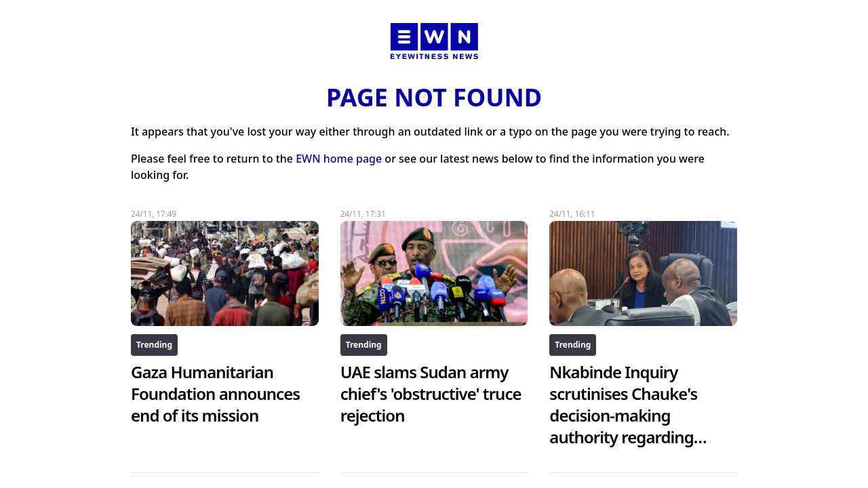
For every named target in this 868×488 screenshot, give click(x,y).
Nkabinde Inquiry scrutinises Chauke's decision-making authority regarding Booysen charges (628, 415)
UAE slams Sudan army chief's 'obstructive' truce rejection (431, 393)
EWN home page (339, 159)
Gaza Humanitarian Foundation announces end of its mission (215, 393)
